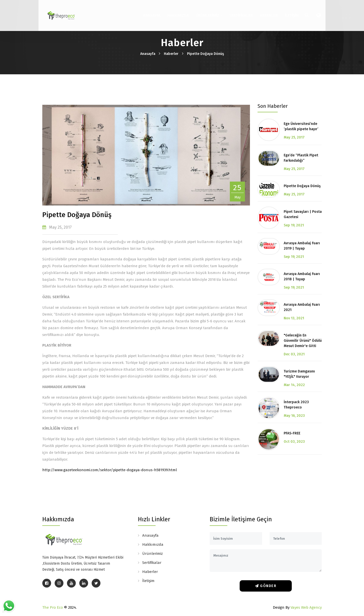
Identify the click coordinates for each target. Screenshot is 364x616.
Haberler (265, 12)
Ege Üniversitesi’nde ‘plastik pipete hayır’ (301, 126)
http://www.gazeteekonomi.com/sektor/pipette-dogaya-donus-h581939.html (110, 470)
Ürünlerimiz (206, 12)
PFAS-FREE (292, 433)
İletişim (288, 12)
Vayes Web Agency (306, 607)
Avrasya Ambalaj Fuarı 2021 (302, 307)
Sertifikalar (238, 12)
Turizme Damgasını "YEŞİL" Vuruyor (299, 374)
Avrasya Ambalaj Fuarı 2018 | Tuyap (302, 277)
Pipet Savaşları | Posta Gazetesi (303, 214)
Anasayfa (148, 12)
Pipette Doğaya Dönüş (206, 54)
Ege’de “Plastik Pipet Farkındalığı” (301, 158)
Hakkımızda (175, 12)
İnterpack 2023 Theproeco (296, 405)
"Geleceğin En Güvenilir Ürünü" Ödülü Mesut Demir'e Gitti (303, 341)
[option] (146, 155)
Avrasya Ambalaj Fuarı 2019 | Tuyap (302, 246)
